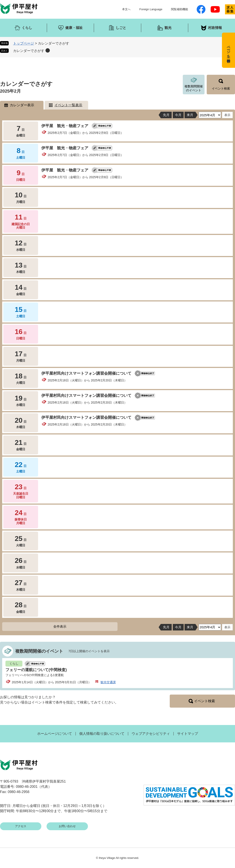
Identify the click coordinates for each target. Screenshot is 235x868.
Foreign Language (151, 9)
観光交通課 (108, 682)
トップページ (23, 43)
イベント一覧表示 (68, 105)
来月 (190, 115)
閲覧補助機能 (180, 9)
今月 (178, 115)
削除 (48, 50)
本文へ (126, 9)
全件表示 (60, 626)
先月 (166, 115)
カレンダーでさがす (29, 51)
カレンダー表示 (22, 105)
